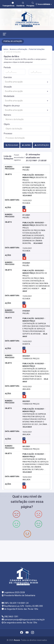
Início (6, 49)
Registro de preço (12, 106)
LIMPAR (26, 145)
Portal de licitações (37, 49)
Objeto (7, 124)
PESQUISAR (12, 145)
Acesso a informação (18, 49)
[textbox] (27, 82)
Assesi (17, 640)
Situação (8, 87)
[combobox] (27, 82)
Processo (8, 133)
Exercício (8, 77)
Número (7, 115)
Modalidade (9, 96)
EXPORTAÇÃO (42, 145)
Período (7, 67)
